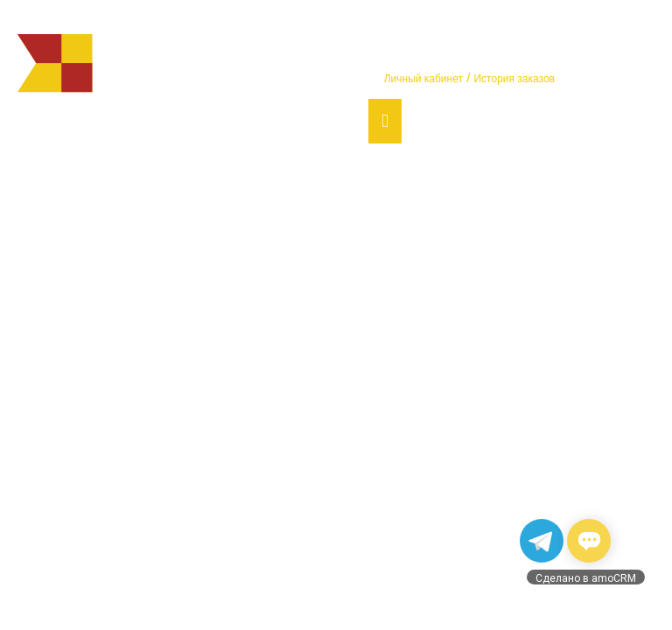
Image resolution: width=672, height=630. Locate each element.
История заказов (514, 79)
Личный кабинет (423, 79)
